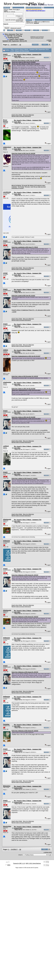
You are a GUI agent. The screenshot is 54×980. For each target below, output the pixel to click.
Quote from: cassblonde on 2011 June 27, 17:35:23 (25, 247)
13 (20, 45)
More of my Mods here (28, 115)
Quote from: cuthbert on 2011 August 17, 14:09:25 (24, 479)
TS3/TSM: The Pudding (14, 36)
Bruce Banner (6, 121)
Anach (5, 54)
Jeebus (6, 350)
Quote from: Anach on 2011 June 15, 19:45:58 (24, 62)
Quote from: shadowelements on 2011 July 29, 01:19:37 (26, 356)
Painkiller (6, 724)
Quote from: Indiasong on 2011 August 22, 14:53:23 (25, 575)
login (17, 9)
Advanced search (16, 28)
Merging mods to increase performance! (21, 116)
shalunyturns (8, 147)
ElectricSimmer (8, 826)
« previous (49, 40)
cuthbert (6, 446)
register (6, 11)
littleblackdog (8, 519)
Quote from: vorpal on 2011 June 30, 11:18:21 (23, 296)
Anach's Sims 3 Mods (17, 115)
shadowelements (9, 382)
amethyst (36, 23)
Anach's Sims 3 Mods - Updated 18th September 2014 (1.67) (15, 40)
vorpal (5, 273)
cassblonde (7, 192)
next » (50, 41)
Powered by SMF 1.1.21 (19, 863)
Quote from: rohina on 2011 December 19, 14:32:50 (25, 376)
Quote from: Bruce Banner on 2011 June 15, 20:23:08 (25, 61)
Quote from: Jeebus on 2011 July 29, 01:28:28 (23, 389)
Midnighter (7, 786)
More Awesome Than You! (14, 34)
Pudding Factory (13, 38)
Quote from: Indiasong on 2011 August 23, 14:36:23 (25, 731)
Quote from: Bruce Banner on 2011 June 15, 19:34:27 (26, 64)
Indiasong (6, 541)
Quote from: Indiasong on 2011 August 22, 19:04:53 (25, 672)
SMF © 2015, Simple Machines (33, 863)
